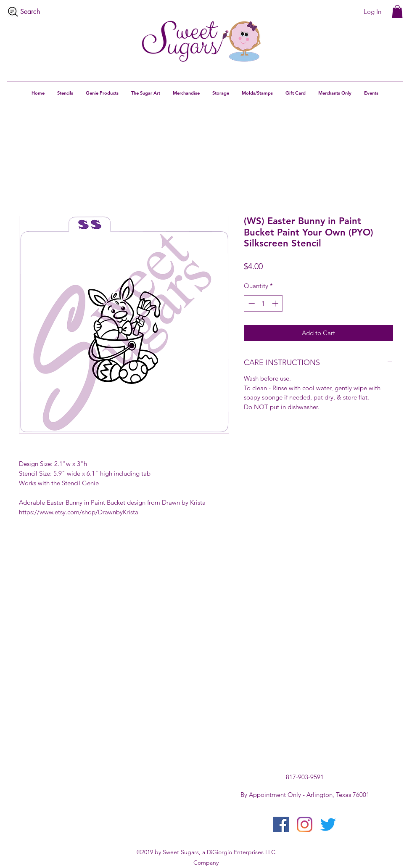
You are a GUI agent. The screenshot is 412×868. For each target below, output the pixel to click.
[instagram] (305, 824)
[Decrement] (251, 303)
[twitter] (328, 824)
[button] (397, 12)
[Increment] (276, 303)
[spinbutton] (263, 303)
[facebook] (281, 824)
